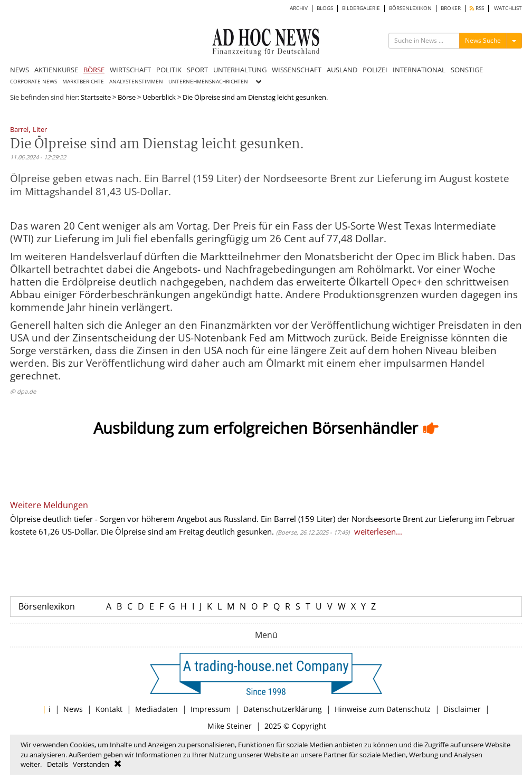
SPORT (197, 70)
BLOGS (325, 8)
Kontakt (109, 709)
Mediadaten (156, 709)
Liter (40, 130)
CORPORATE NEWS (34, 82)
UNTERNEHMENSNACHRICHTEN (208, 82)
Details (58, 764)
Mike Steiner (230, 726)
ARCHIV (299, 8)
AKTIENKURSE (56, 70)
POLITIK (169, 70)
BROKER (451, 8)
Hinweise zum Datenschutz (383, 709)
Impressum (211, 709)
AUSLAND (342, 70)
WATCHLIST (508, 8)
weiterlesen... (378, 531)
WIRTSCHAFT (130, 70)
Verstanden (91, 764)
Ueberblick (159, 97)
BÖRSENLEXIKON (410, 8)
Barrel (19, 130)
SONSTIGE (467, 70)
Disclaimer (462, 709)
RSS (477, 8)
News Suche (483, 40)
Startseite (96, 97)
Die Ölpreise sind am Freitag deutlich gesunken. (187, 531)
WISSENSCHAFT (297, 70)
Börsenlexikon (47, 606)
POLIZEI (375, 70)
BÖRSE (94, 70)
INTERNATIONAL (419, 70)
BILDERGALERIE (361, 8)
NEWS (20, 70)
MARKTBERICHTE (83, 82)
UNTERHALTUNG (240, 70)
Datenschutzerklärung (283, 709)
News (73, 709)
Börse (127, 97)
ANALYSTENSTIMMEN (136, 82)
